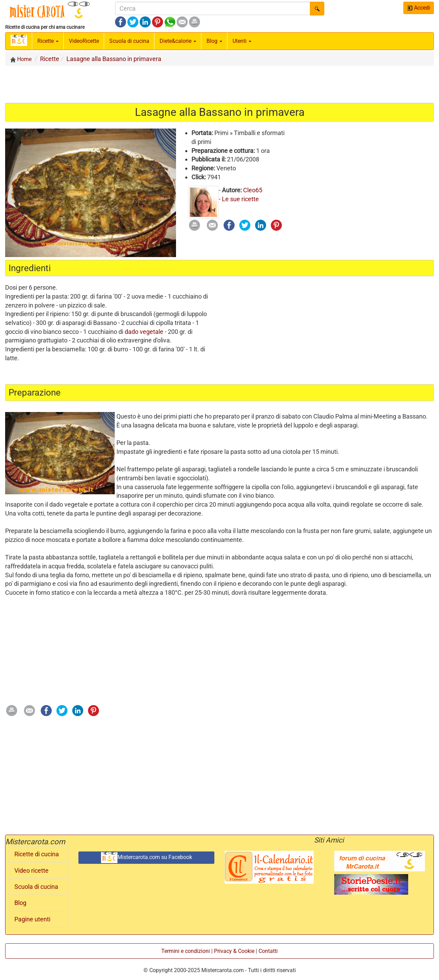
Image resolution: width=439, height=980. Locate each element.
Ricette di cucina (37, 854)
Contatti (268, 951)
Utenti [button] (242, 41)
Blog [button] (214, 41)
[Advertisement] (219, 84)
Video (84, 41)
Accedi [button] (419, 8)
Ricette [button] (48, 41)
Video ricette (32, 871)
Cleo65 (253, 190)
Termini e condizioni (186, 951)
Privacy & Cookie (234, 951)
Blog (20, 903)
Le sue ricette (240, 199)
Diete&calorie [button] (178, 41)
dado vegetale (144, 332)
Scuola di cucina (129, 41)
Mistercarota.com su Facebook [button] (147, 858)
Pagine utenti (32, 919)
